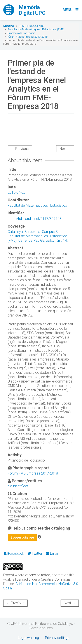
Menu (71, 10)
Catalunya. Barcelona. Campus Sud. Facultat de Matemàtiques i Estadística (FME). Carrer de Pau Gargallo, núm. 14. (38, 236)
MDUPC (9, 26)
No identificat (18, 486)
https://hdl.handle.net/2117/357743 (35, 219)
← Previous (20, 149)
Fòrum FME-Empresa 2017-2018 (27, 37)
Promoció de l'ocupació (21, 33)
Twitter (35, 553)
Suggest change (22, 537)
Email (52, 553)
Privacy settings (57, 638)
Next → (65, 149)
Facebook (14, 553)
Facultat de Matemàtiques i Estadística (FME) (36, 29)
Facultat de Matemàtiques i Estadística (37, 205)
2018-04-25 (17, 192)
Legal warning (28, 638)
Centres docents (31, 26)
